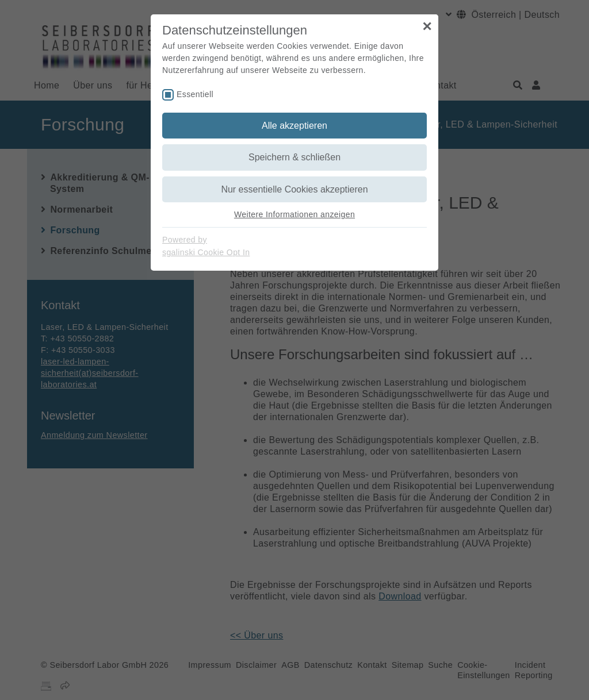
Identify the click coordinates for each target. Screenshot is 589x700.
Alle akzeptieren (294, 126)
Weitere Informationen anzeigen (294, 214)
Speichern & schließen (294, 157)
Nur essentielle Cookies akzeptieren (294, 189)
